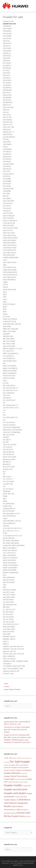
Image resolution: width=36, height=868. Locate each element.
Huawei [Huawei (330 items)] (25, 762)
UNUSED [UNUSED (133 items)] (20, 813)
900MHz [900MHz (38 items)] (15, 758)
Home (6, 684)
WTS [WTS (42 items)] (30, 816)
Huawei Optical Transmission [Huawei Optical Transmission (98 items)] (16, 776)
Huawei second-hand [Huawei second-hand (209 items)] (16, 789)
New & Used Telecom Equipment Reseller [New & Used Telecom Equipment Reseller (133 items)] (17, 803)
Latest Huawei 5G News (12, 689)
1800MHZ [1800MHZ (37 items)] (19, 758)
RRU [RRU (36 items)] (15, 810)
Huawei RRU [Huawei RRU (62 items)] (27, 786)
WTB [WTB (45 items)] (27, 816)
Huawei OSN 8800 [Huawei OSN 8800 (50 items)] (13, 782)
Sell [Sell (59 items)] (22, 810)
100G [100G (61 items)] (10, 758)
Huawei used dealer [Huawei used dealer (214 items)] (15, 793)
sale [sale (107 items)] (18, 809)
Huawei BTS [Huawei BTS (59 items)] (8, 768)
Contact (7, 686)
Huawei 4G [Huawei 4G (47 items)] (7, 765)
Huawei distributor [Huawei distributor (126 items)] (12, 773)
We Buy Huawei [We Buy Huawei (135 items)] (11, 816)
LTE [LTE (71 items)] (18, 800)
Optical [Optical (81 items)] (14, 806)
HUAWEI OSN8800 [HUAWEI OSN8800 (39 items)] (23, 782)
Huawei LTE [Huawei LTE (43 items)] (24, 773)
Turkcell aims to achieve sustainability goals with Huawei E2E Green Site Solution (17, 730)
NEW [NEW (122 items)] (21, 800)
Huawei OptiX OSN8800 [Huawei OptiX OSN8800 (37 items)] (20, 779)
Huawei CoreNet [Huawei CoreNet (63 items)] (9, 770)
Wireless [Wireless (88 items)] (22, 816)
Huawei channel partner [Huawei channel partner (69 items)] (20, 768)
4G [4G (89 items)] (7, 758)
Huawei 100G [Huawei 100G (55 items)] (14, 765)
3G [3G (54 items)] (5, 758)
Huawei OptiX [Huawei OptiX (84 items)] (9, 779)
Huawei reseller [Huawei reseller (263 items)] (13, 785)
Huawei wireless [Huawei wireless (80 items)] (10, 800)
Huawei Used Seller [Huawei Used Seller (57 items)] (21, 797)
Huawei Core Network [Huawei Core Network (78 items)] (23, 770)
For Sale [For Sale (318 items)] (15, 761)
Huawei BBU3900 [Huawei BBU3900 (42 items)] (23, 765)
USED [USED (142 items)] (28, 813)
